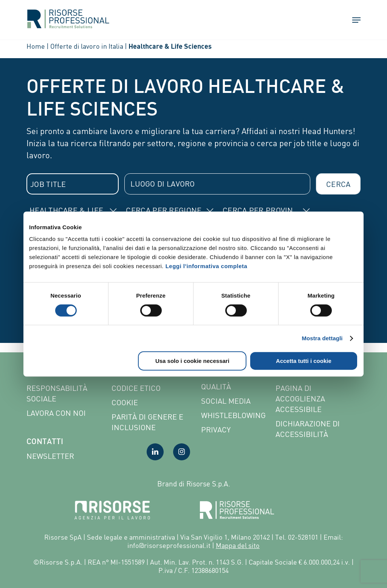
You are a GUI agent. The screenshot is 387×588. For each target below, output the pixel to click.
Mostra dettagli (322, 338)
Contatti (45, 442)
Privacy (216, 430)
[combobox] (73, 184)
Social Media (226, 401)
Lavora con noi (56, 413)
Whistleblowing (233, 415)
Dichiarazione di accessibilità (308, 429)
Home (36, 46)
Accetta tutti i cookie (304, 361)
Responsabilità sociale (57, 393)
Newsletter (50, 456)
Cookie (125, 402)
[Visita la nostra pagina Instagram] (182, 452)
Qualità (216, 387)
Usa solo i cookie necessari (192, 361)
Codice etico (136, 388)
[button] (353, 21)
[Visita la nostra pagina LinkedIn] (155, 452)
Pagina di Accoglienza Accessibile (300, 399)
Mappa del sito (238, 545)
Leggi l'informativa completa (207, 266)
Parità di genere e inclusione (147, 422)
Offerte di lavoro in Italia (87, 46)
